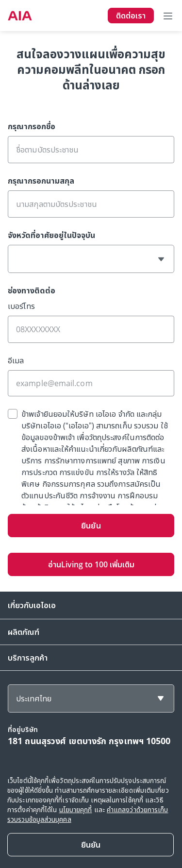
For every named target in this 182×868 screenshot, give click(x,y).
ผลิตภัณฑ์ (24, 632)
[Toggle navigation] (168, 16)
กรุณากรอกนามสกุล (41, 181)
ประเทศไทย (34, 698)
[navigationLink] (20, 16)
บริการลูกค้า (28, 658)
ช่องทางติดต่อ (32, 290)
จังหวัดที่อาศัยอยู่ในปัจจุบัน (51, 235)
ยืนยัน (91, 526)
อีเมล (16, 360)
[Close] (91, 845)
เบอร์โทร (21, 306)
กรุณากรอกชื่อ (32, 126)
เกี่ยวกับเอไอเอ (32, 605)
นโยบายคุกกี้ (76, 809)
